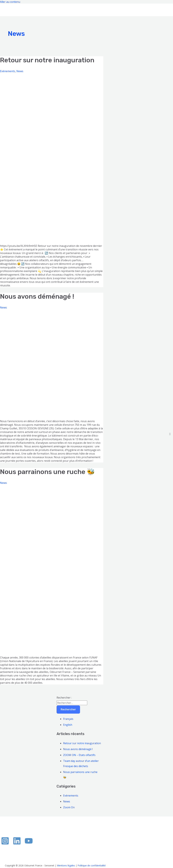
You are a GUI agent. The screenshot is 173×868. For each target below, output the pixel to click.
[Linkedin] (17, 844)
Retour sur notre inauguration (47, 60)
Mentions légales (66, 865)
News (20, 71)
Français (68, 719)
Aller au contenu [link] (10, 2)
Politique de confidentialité (92, 865)
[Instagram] (5, 844)
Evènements (8, 71)
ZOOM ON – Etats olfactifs (79, 755)
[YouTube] (29, 844)
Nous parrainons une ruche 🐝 (47, 472)
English (68, 725)
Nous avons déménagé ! (37, 296)
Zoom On (69, 807)
